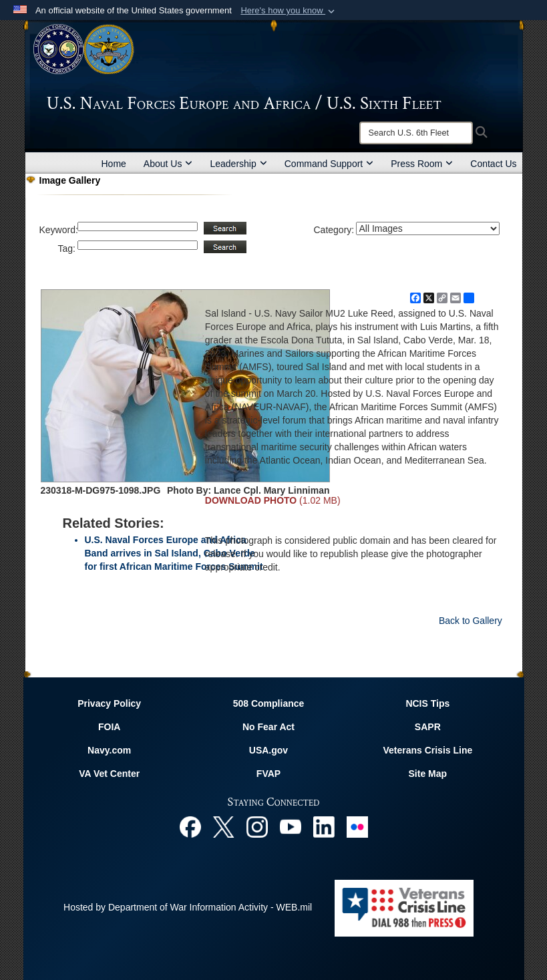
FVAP (268, 774)
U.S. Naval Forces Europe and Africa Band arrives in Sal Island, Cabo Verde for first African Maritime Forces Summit (174, 553)
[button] (289, 11)
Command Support (329, 164)
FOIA (109, 727)
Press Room (422, 164)
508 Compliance (269, 703)
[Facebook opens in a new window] (190, 826)
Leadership (238, 164)
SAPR (428, 727)
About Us (168, 164)
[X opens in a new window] (224, 826)
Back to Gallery (471, 621)
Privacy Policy (109, 703)
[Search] (416, 133)
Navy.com (109, 750)
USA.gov (268, 750)
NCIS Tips (427, 703)
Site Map (428, 774)
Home (114, 164)
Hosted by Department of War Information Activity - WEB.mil (188, 907)
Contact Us (493, 164)
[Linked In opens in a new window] (324, 826)
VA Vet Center (109, 774)
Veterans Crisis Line (427, 750)
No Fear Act (268, 727)
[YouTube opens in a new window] (291, 826)
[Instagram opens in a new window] (257, 826)
